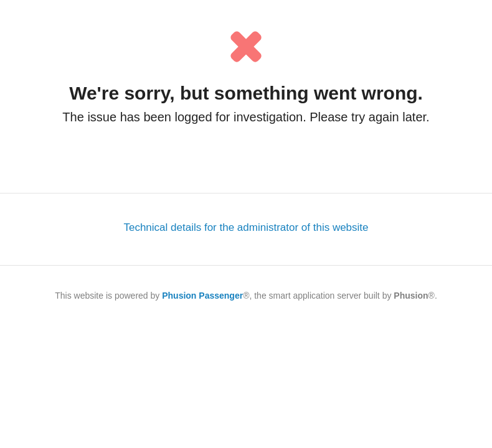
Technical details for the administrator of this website (246, 227)
